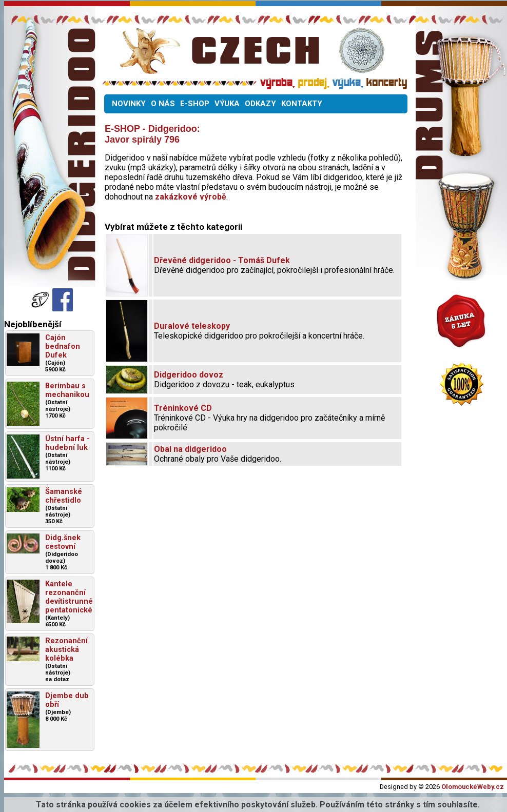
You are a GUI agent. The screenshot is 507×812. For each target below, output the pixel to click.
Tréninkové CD (183, 408)
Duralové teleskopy (192, 326)
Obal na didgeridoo (190, 449)
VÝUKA (227, 104)
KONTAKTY (302, 104)
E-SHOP (195, 104)
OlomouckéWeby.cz (473, 787)
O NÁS (163, 104)
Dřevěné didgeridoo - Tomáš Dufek (222, 260)
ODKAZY (260, 104)
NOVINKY (129, 104)
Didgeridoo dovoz (189, 375)
